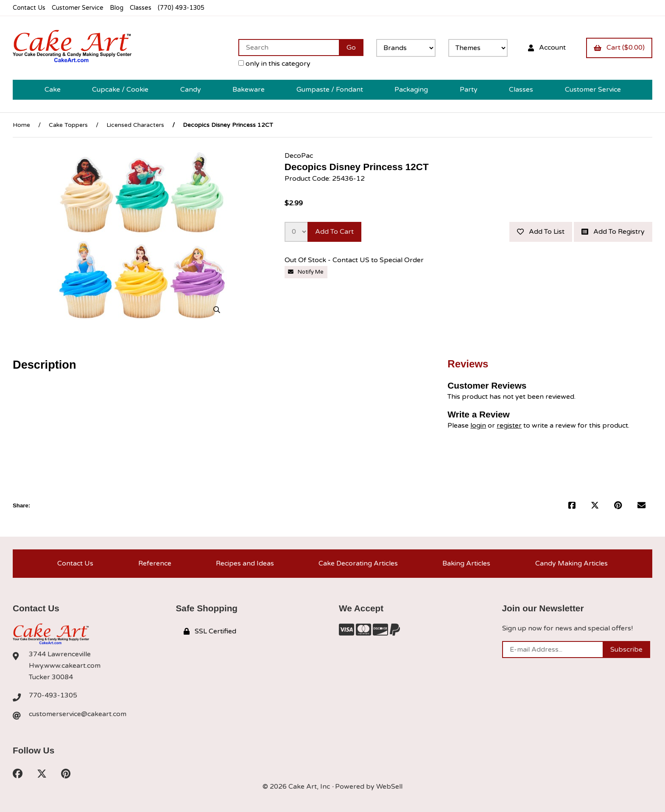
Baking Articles (466, 563)
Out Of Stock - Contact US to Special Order (355, 260)
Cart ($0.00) (619, 48)
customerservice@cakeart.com (78, 714)
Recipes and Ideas (245, 563)
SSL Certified (210, 631)
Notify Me (306, 272)
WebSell (389, 787)
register (509, 426)
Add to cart (334, 232)
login (478, 426)
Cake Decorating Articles (358, 563)
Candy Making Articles (571, 563)
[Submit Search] (351, 48)
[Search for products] (289, 48)
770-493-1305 (53, 695)
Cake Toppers (68, 125)
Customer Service (78, 8)
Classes (141, 8)
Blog (117, 8)
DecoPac (299, 156)
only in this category (274, 64)
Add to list (541, 232)
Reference (155, 563)
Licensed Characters (135, 125)
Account (547, 48)
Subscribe (626, 650)
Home (21, 125)
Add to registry (613, 232)
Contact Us (29, 8)
